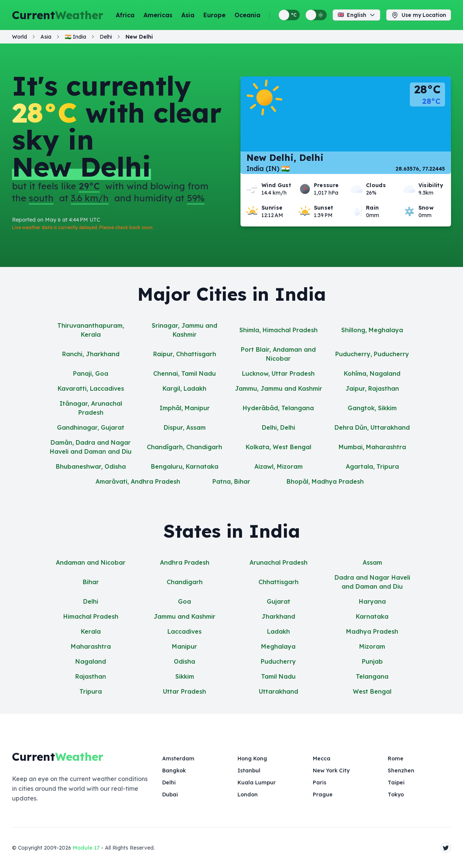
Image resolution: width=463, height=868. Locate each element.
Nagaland (91, 661)
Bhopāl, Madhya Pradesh (325, 481)
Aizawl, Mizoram (279, 466)
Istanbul (249, 771)
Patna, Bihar (231, 481)
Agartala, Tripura (372, 466)
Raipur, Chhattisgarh (185, 354)
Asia (188, 15)
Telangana (372, 676)
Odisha (184, 661)
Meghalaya (278, 646)
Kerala (91, 631)
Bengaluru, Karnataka (185, 466)
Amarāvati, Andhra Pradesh (138, 481)
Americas (158, 15)
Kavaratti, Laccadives (91, 388)
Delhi (91, 601)
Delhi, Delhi (279, 427)
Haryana (372, 601)
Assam (372, 562)
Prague (323, 795)
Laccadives (184, 631)
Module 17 (86, 848)
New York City (331, 771)
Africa (125, 15)
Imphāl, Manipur (185, 408)
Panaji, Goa (91, 373)
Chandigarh (185, 582)
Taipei (396, 783)
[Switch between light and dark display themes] (316, 15)
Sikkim (185, 676)
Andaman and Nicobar (91, 562)
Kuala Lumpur (257, 783)
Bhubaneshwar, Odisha (91, 466)
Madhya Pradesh (372, 631)
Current (58, 15)
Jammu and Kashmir (184, 616)
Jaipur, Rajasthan (372, 388)
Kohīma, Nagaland (372, 373)
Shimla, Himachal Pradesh (279, 330)
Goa (184, 601)
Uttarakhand (279, 691)
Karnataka (372, 616)
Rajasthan (91, 676)
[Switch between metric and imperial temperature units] (289, 15)
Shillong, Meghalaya (372, 330)
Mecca (322, 759)
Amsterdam (178, 759)
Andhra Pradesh (185, 562)
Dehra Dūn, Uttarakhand (372, 427)
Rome (396, 759)
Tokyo (396, 795)
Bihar (91, 582)
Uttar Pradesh (184, 691)
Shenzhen (401, 771)
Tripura (91, 691)
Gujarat (279, 601)
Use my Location (419, 15)
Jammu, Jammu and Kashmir (279, 388)
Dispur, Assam (185, 427)
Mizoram (372, 646)
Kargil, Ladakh (184, 388)
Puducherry (278, 661)
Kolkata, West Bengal (279, 447)
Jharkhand (278, 616)
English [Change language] (356, 15)
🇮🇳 (75, 37)
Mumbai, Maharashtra (372, 447)
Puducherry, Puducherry (372, 354)
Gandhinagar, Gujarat (91, 427)
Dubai (170, 795)
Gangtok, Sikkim (372, 408)
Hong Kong (252, 759)
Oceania (247, 15)
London (248, 795)
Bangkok (174, 771)
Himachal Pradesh (91, 616)
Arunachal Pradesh (279, 562)
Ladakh (279, 631)
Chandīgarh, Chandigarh (184, 447)
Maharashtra (91, 646)
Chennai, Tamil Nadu (184, 373)
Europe (214, 15)
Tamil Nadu (278, 676)
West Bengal (372, 691)
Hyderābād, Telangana (278, 408)
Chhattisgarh (279, 582)
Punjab (372, 661)
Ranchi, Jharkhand (91, 354)
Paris (320, 783)
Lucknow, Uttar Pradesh (278, 373)
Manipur (184, 646)
